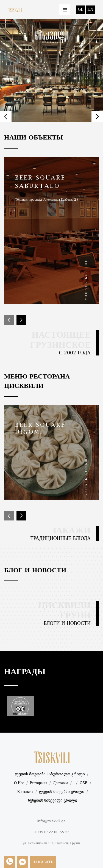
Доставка (61, 783)
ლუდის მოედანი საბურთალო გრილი (50, 774)
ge (81, 10)
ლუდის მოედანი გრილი (62, 792)
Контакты (25, 792)
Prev (6, 117)
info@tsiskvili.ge (51, 821)
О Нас (19, 783)
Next (97, 117)
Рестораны (39, 783)
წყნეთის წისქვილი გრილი (53, 801)
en (90, 10)
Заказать (43, 862)
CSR (84, 783)
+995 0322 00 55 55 (52, 832)
